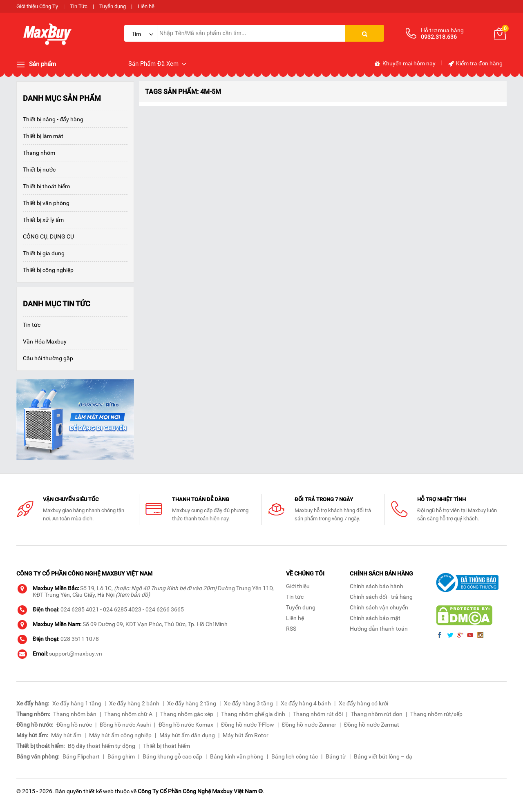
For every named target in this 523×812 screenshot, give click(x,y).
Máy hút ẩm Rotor (246, 735)
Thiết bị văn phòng (46, 203)
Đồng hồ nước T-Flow (248, 725)
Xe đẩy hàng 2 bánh (134, 703)
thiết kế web (98, 791)
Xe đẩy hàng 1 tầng (77, 703)
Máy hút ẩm (66, 735)
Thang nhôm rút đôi (318, 714)
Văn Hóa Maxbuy (45, 341)
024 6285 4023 (122, 609)
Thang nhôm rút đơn (377, 714)
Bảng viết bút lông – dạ (383, 756)
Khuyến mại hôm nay (405, 64)
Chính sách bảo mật (375, 618)
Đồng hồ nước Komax (186, 725)
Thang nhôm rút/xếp (436, 714)
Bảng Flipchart (81, 756)
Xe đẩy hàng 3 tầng (248, 703)
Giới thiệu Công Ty (37, 6)
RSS (291, 629)
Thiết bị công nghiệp (48, 270)
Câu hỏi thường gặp (48, 358)
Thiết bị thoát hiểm (46, 186)
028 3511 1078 (80, 639)
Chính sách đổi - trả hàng (381, 597)
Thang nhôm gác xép (187, 714)
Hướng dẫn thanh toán (379, 629)
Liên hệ (146, 6)
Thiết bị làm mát (43, 136)
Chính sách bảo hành (377, 586)
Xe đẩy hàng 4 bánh (306, 703)
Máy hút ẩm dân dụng (187, 735)
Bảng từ (336, 756)
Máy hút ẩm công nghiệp (120, 735)
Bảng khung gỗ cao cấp (172, 756)
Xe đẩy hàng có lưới (363, 703)
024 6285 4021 (80, 609)
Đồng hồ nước (74, 725)
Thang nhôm (39, 153)
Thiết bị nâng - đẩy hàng (53, 119)
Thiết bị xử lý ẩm (43, 220)
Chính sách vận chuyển (379, 607)
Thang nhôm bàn (75, 714)
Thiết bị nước (39, 170)
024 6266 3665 (165, 609)
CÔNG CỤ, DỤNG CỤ (48, 236)
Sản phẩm (36, 65)
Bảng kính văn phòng (237, 756)
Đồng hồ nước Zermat (372, 725)
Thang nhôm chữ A (128, 714)
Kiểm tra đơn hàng (475, 64)
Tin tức (32, 325)
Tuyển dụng (113, 6)
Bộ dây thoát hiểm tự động (102, 746)
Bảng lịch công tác (295, 756)
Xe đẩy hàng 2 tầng (192, 703)
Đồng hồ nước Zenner (309, 725)
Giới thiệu (298, 586)
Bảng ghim (121, 756)
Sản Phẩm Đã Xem (158, 64)
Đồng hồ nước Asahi (125, 725)
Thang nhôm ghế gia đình (253, 714)
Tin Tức (79, 6)
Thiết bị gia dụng (44, 253)
